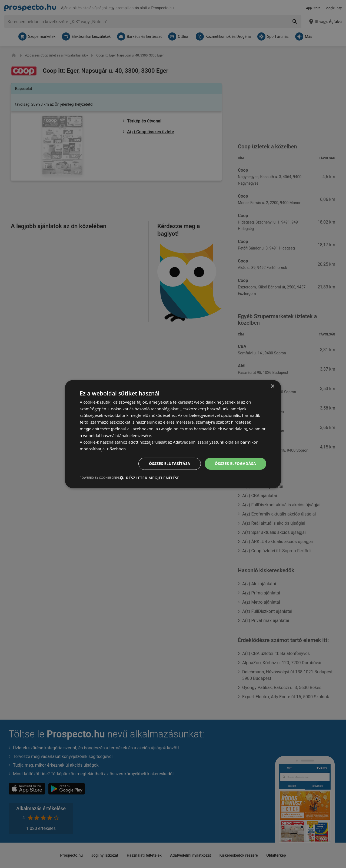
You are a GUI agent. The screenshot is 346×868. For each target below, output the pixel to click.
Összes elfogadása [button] (235, 463)
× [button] (272, 386)
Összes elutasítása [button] (170, 463)
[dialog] (173, 434)
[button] (149, 478)
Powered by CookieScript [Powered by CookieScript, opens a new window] (100, 478)
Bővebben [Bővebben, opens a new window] (116, 449)
